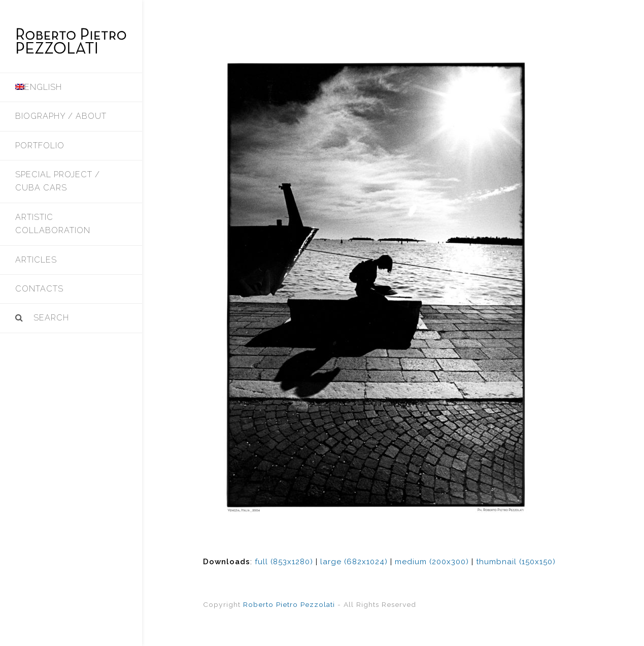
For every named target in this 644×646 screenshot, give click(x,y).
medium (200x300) (432, 562)
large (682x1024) (354, 562)
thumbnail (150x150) (516, 562)
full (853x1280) (284, 562)
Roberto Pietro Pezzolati (289, 604)
